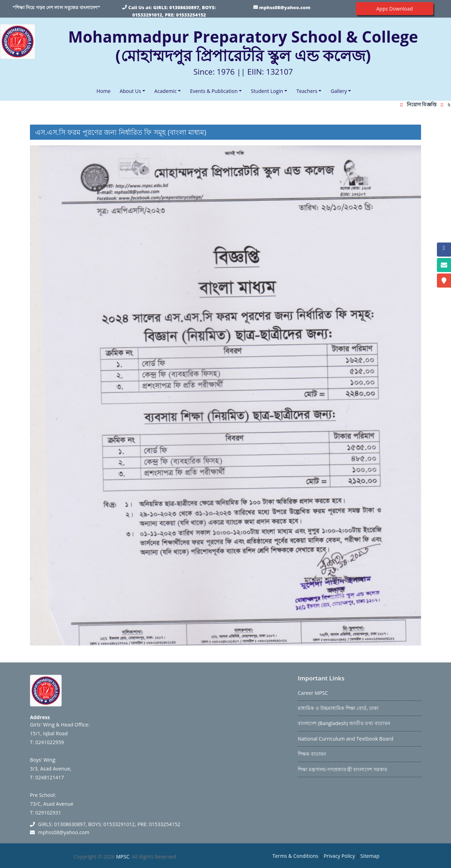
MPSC (123, 857)
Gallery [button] (339, 91)
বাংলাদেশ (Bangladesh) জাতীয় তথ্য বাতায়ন (344, 723)
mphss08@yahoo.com (285, 7)
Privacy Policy (339, 856)
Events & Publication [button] (214, 91)
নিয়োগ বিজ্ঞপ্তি (424, 104)
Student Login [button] (267, 91)
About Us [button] (131, 91)
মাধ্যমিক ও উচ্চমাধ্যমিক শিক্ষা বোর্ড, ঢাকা (338, 708)
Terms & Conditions (295, 856)
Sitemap (370, 856)
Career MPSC (313, 693)
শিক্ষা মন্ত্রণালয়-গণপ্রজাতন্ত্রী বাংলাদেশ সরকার (342, 769)
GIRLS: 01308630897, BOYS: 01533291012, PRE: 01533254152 (109, 824)
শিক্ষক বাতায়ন (312, 754)
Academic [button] (166, 91)
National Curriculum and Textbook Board (345, 739)
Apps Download (395, 9)
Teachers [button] (307, 91)
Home (105, 91)
